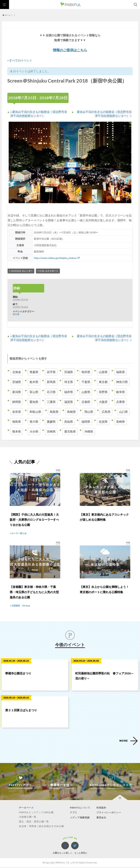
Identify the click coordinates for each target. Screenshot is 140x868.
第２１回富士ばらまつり (21, 711)
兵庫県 (121, 402)
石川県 (51, 392)
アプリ (73, 814)
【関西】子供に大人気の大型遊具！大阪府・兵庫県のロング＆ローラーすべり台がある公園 (34, 520)
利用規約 (101, 809)
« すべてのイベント (20, 60)
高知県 (69, 422)
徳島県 (17, 422)
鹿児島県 (70, 432)
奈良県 (17, 412)
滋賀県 (69, 402)
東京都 (16, 314)
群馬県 (51, 382)
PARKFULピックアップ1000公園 (36, 814)
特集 (58, 470)
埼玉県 (69, 382)
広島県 (106, 412)
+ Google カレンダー (21, 271)
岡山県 (89, 412)
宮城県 (69, 372)
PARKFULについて (80, 809)
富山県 (34, 392)
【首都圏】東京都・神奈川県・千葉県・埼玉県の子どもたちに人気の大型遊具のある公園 (34, 594)
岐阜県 (121, 392)
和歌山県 (35, 412)
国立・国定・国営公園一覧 (34, 823)
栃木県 (34, 382)
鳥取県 (54, 412)
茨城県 (17, 382)
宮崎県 (51, 432)
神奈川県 (122, 382)
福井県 (69, 392)
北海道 (17, 372)
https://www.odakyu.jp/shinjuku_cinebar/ (56, 258)
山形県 (103, 372)
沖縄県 (89, 432)
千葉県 (86, 382)
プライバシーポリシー (108, 814)
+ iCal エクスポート (48, 271)
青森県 (34, 372)
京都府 (86, 402)
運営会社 (101, 819)
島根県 (71, 412)
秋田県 (86, 372)
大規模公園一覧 (28, 818)
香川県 (34, 422)
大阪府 (103, 402)
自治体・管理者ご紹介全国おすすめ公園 (41, 827)
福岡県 (86, 422)
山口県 (123, 412)
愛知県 (34, 402)
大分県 (34, 432)
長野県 (103, 392)
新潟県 (17, 392)
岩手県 (51, 372)
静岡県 (17, 402)
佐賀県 (103, 422)
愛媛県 (51, 422)
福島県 (121, 372)
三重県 (51, 402)
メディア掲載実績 (80, 819)
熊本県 (17, 432)
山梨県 (86, 392)
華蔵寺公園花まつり (18, 675)
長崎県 (121, 422)
